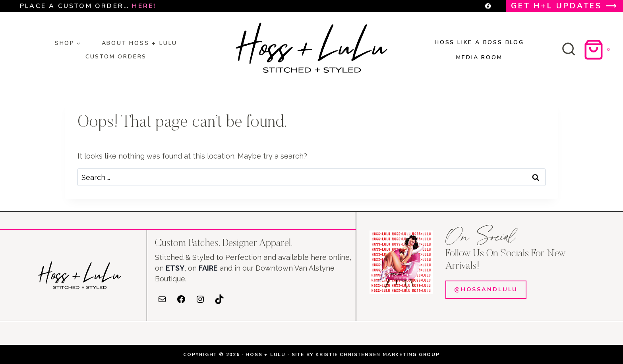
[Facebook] (488, 6)
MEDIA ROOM (479, 57)
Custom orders (116, 57)
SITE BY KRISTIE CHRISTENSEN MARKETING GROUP (366, 354)
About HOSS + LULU (140, 43)
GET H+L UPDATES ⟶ (564, 6)
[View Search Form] (569, 50)
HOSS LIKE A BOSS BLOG (479, 42)
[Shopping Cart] (598, 50)
